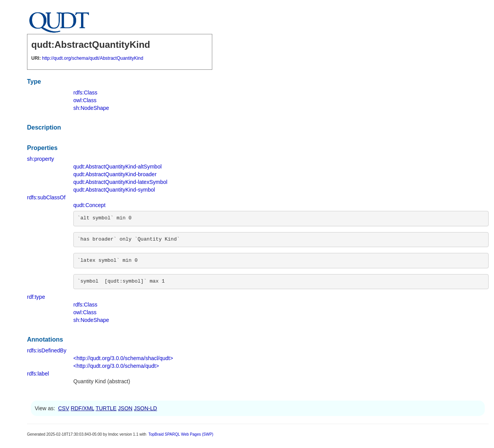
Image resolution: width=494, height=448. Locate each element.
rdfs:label (38, 374)
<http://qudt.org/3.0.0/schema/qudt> (116, 366)
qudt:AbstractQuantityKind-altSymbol (118, 167)
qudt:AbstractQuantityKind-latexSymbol (120, 182)
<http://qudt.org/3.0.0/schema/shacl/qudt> (123, 358)
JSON (125, 408)
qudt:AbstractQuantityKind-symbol (114, 190)
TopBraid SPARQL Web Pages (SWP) (181, 434)
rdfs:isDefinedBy (47, 350)
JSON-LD (145, 408)
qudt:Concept (89, 205)
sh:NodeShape (91, 108)
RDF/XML (82, 408)
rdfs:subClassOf (46, 197)
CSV (63, 408)
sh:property (41, 159)
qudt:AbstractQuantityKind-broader (115, 174)
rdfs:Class (85, 93)
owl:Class (85, 100)
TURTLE (106, 408)
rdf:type (36, 297)
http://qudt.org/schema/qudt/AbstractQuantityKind (93, 58)
